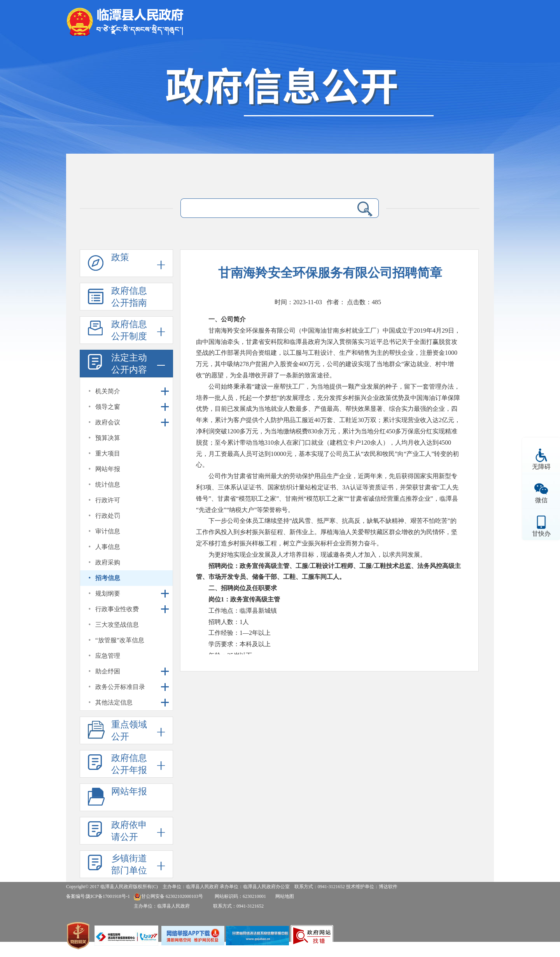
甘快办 (541, 534)
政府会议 (108, 422)
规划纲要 (108, 593)
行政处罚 (108, 516)
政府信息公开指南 (129, 297)
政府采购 (108, 562)
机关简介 (108, 391)
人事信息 (108, 547)
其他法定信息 (114, 702)
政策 (120, 257)
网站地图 (285, 896)
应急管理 (108, 656)
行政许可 (108, 500)
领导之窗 (108, 407)
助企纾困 (108, 671)
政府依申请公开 (129, 831)
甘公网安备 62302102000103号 (168, 896)
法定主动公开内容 (129, 364)
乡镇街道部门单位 (129, 864)
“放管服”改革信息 (120, 640)
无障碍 (541, 467)
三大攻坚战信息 (117, 625)
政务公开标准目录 (120, 687)
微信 (541, 500)
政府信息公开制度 (129, 330)
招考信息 (108, 578)
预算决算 (108, 438)
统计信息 (108, 485)
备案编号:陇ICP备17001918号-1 (98, 896)
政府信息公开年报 (129, 764)
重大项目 (108, 453)
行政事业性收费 (117, 609)
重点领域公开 (129, 731)
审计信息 (108, 531)
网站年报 (108, 469)
